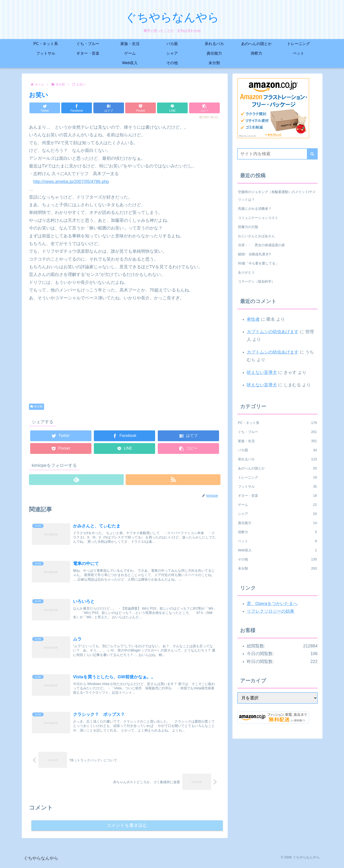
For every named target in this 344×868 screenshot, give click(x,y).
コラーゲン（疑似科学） (256, 281)
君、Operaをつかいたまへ (272, 604)
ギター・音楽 (277, 496)
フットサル (277, 486)
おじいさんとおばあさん (256, 236)
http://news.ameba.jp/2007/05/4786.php (71, 182)
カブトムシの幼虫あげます (273, 332)
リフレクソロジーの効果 (271, 611)
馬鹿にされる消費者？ (255, 209)
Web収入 (277, 550)
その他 (277, 559)
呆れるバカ (277, 459)
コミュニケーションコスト (258, 218)
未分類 (37, 406)
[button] (312, 154)
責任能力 (277, 523)
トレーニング (277, 477)
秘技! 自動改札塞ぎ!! (254, 254)
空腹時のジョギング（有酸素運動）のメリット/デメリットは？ (277, 196)
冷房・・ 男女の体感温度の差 (261, 245)
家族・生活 (277, 441)
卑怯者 (253, 319)
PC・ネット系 (277, 423)
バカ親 (277, 450)
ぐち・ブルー (277, 432)
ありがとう (246, 272)
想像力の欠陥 (248, 227)
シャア (277, 514)
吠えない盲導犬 (262, 372)
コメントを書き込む (127, 829)
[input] (277, 154)
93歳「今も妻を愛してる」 (258, 263)
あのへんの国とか (277, 468)
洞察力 (277, 532)
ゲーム (277, 505)
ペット (277, 541)
